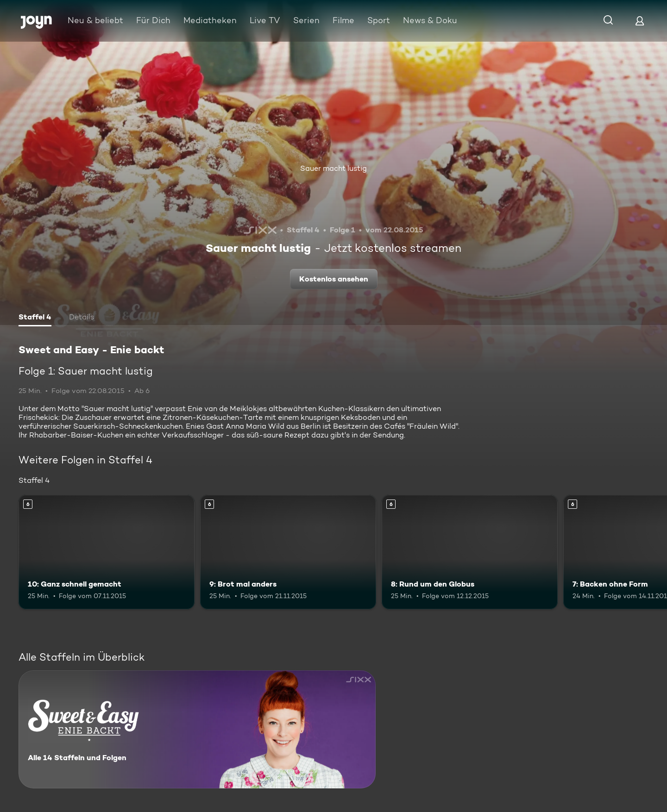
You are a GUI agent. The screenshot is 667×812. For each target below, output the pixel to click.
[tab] (35, 318)
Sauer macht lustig (333, 168)
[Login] (640, 21)
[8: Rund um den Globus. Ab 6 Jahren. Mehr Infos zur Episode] (470, 552)
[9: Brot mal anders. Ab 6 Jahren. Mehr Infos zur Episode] (288, 552)
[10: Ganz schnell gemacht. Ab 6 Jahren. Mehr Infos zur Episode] (107, 552)
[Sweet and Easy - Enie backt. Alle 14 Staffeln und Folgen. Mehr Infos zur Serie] (197, 729)
